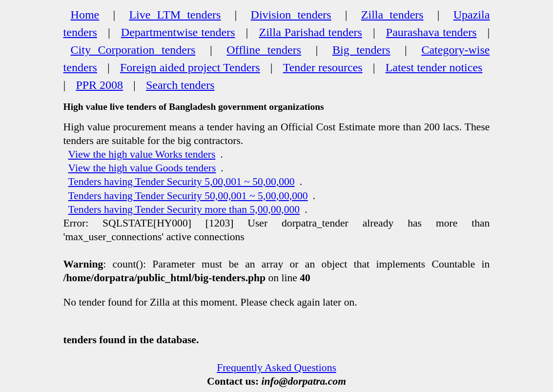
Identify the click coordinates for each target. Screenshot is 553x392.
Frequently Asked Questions (276, 368)
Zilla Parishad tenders (310, 32)
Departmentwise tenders (178, 32)
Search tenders (180, 85)
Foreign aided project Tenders (190, 67)
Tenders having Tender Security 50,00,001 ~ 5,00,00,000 (188, 196)
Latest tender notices (434, 67)
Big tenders (361, 50)
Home (85, 15)
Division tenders (291, 15)
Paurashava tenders (431, 32)
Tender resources (323, 67)
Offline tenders (264, 50)
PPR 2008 (99, 85)
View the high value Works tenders (142, 154)
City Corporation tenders (133, 50)
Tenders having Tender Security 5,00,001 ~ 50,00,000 (182, 182)
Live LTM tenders (175, 15)
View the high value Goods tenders (142, 168)
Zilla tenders (392, 15)
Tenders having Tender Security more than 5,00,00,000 (184, 209)
